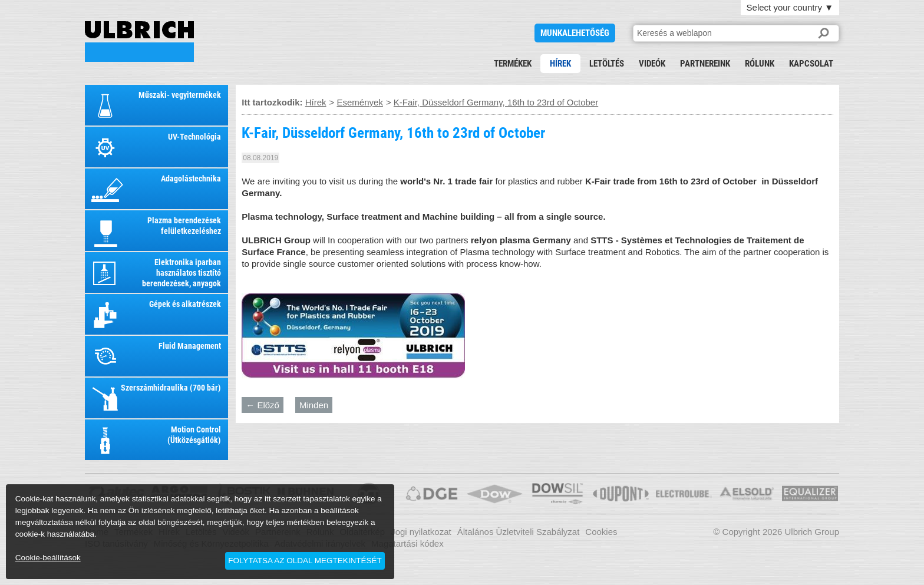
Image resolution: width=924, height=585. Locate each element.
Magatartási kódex (407, 543)
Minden (314, 405)
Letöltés (607, 64)
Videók (652, 64)
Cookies (601, 532)
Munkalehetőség (575, 33)
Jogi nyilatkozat (421, 532)
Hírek (560, 64)
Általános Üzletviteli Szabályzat (519, 532)
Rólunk (760, 64)
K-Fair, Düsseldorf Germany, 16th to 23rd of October (139, 42)
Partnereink (705, 64)
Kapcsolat (811, 64)
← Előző (263, 405)
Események (360, 102)
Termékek (513, 64)
